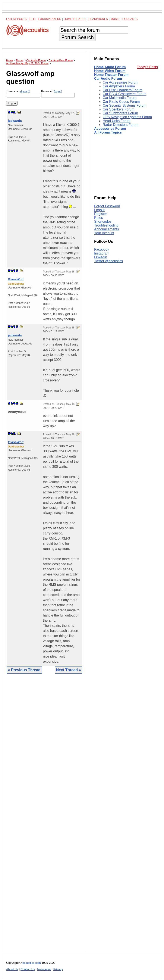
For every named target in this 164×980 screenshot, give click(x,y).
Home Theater (75, 19)
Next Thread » (69, 670)
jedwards (15, 121)
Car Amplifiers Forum (119, 86)
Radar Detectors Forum (121, 125)
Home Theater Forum (111, 75)
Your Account (104, 233)
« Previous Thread (24, 670)
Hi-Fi (33, 19)
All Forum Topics (108, 132)
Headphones (98, 19)
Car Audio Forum (108, 79)
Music (115, 19)
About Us (12, 969)
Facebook (102, 249)
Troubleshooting (106, 225)
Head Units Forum (117, 121)
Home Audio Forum (110, 67)
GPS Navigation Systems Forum (127, 117)
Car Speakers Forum (119, 109)
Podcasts (130, 19)
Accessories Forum (110, 129)
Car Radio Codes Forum (121, 102)
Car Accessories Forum (120, 82)
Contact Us (28, 969)
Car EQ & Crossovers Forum (124, 94)
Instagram (102, 253)
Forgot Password (107, 206)
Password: (58, 94)
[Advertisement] (44, 816)
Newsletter (44, 969)
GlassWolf (16, 279)
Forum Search (78, 37)
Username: (23, 94)
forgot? (58, 91)
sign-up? (25, 91)
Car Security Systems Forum (124, 105)
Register (101, 214)
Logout (99, 210)
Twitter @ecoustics (109, 261)
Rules (99, 218)
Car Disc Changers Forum (123, 90)
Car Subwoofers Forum (120, 113)
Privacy (58, 969)
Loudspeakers (50, 19)
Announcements (107, 229)
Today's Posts (147, 67)
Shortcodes (103, 221)
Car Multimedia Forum (120, 98)
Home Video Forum (110, 71)
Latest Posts (16, 19)
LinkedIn (101, 257)
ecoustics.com (32, 963)
